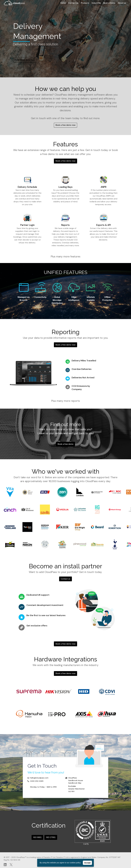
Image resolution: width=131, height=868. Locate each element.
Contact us (73, 3)
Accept (87, 863)
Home (63, 3)
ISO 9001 (37, 837)
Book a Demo (109, 3)
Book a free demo (65, 444)
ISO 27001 (51, 837)
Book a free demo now (25, 60)
